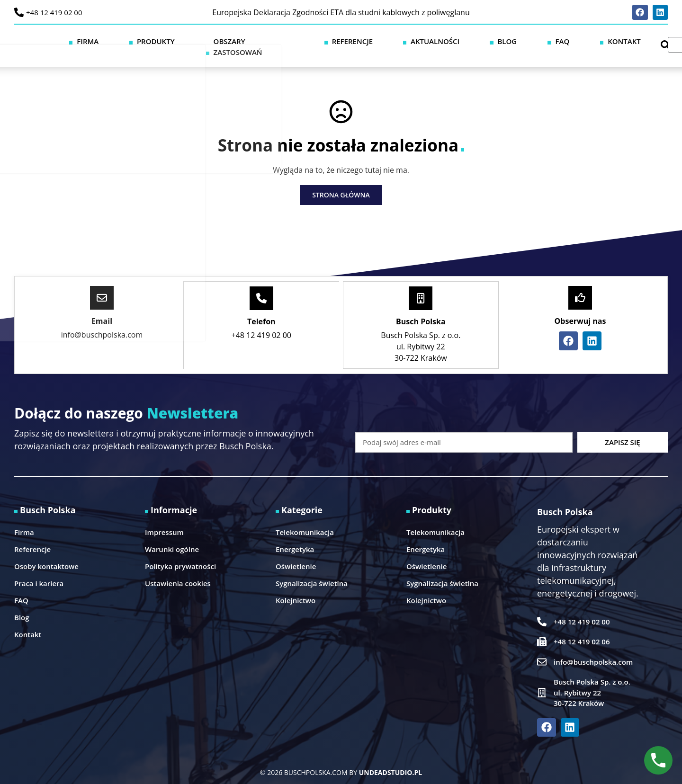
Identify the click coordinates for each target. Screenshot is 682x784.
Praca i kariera (39, 571)
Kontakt (608, 39)
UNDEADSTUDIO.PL (390, 760)
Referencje (431, 39)
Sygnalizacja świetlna (312, 571)
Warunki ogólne (172, 537)
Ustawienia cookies (178, 571)
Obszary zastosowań (356, 39)
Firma (238, 39)
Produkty (282, 39)
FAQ (570, 39)
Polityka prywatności (180, 554)
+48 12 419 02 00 (54, 12)
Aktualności (491, 39)
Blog (539, 39)
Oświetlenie (296, 554)
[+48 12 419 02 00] (19, 12)
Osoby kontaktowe (46, 554)
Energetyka (295, 537)
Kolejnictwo (296, 588)
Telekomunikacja (305, 520)
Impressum (164, 520)
